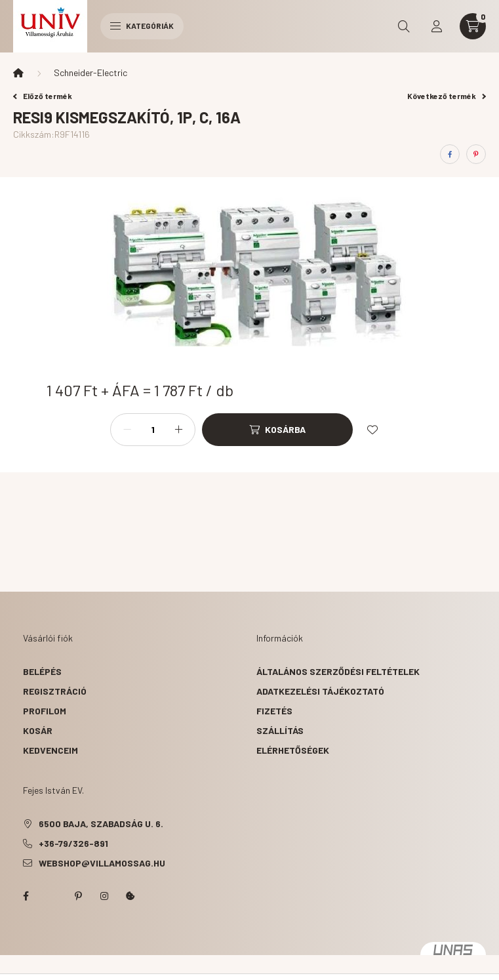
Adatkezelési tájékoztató (320, 691)
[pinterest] (476, 154)
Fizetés (274, 711)
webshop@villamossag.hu (102, 863)
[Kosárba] (277, 430)
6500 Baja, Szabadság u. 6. (101, 824)
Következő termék (447, 96)
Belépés (42, 671)
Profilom (45, 711)
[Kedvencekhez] (372, 430)
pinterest (78, 896)
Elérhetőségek (293, 750)
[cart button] (473, 26)
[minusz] (127, 430)
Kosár (38, 730)
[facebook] (450, 154)
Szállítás (280, 730)
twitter (52, 896)
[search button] (404, 26)
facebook (26, 896)
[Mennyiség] (153, 430)
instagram (104, 896)
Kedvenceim (50, 750)
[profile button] (437, 26)
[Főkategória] (18, 73)
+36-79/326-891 (73, 843)
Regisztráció (55, 691)
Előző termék (43, 96)
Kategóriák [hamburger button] (142, 26)
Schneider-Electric (90, 72)
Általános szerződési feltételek (338, 671)
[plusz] (178, 430)
